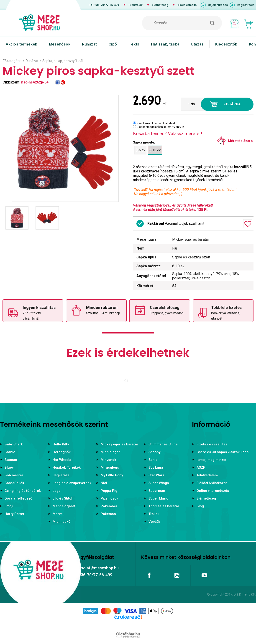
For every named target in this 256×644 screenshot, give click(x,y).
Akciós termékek (22, 44)
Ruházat (90, 44)
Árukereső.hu (128, 624)
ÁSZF (201, 467)
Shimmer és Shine (163, 444)
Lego (57, 491)
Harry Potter (14, 514)
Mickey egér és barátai (119, 444)
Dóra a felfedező (18, 498)
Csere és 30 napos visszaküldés (223, 452)
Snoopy (154, 452)
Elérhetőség (160, 5)
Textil (134, 44)
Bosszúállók (14, 483)
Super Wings (159, 483)
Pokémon (108, 514)
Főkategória (12, 61)
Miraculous (110, 467)
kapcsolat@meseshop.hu (95, 568)
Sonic (153, 460)
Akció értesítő (187, 5)
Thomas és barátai (164, 506)
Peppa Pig (109, 491)
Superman (157, 491)
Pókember (109, 506)
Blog (200, 506)
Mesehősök (60, 44)
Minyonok (108, 460)
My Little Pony (112, 475)
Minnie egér (110, 452)
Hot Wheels (62, 460)
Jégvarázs (61, 475)
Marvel (58, 514)
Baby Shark (14, 444)
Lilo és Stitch (63, 498)
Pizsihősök (109, 498)
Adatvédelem (207, 475)
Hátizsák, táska (165, 44)
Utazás (197, 44)
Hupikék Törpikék (67, 467)
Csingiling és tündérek (23, 491)
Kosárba (232, 104)
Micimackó (61, 522)
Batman (11, 460)
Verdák (154, 522)
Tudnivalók (135, 5)
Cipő (113, 44)
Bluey (9, 467)
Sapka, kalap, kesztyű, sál (63, 61)
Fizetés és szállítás (212, 444)
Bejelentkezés (218, 5)
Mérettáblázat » (241, 141)
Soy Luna (156, 467)
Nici (104, 483)
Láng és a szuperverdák (72, 483)
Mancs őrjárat (64, 506)
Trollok (154, 514)
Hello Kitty (61, 444)
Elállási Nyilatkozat (212, 483)
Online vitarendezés (213, 491)
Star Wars (156, 475)
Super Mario (158, 498)
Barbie (10, 452)
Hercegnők (62, 452)
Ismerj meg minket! (212, 460)
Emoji (9, 506)
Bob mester (14, 475)
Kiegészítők (226, 44)
